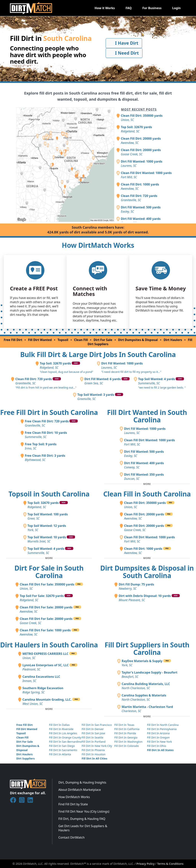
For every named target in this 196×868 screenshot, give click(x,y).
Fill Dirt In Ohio (157, 746)
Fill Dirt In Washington (128, 742)
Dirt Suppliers (25, 758)
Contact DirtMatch (71, 837)
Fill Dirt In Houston (94, 754)
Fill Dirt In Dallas (59, 725)
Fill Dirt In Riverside (61, 729)
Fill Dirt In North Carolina (163, 725)
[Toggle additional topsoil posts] (49, 558)
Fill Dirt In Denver (93, 729)
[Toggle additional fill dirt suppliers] (147, 716)
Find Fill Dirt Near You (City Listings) (84, 811)
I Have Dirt (124, 43)
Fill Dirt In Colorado (127, 746)
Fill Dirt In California (127, 729)
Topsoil (63, 340)
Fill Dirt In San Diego (62, 746)
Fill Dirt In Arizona (158, 733)
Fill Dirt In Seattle (93, 737)
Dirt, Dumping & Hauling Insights (82, 782)
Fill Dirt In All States (160, 750)
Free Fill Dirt (13, 340)
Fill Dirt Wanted (40, 340)
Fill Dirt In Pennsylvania (162, 729)
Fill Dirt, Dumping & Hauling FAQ (82, 819)
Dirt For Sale (103, 340)
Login (176, 8)
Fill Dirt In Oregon (158, 737)
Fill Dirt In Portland (94, 742)
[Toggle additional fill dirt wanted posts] (147, 484)
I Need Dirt (124, 53)
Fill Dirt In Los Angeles (63, 733)
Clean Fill (81, 340)
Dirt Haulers (173, 340)
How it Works (105, 8)
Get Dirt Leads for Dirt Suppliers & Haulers (83, 828)
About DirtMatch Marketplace (80, 790)
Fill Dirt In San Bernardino (65, 742)
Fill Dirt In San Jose (94, 733)
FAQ (129, 8)
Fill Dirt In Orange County (65, 737)
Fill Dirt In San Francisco (97, 725)
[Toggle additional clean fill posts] (147, 558)
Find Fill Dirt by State (73, 804)
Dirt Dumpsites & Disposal (138, 340)
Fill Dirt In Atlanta (60, 754)
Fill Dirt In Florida (125, 733)
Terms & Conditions (170, 864)
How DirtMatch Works (74, 797)
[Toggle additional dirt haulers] (49, 709)
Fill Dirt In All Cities (95, 758)
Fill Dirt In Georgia (126, 737)
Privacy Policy (146, 864)
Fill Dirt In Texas (124, 725)
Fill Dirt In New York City (97, 746)
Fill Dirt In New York (159, 742)
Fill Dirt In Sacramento (63, 750)
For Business (152, 8)
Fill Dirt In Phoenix (93, 750)
